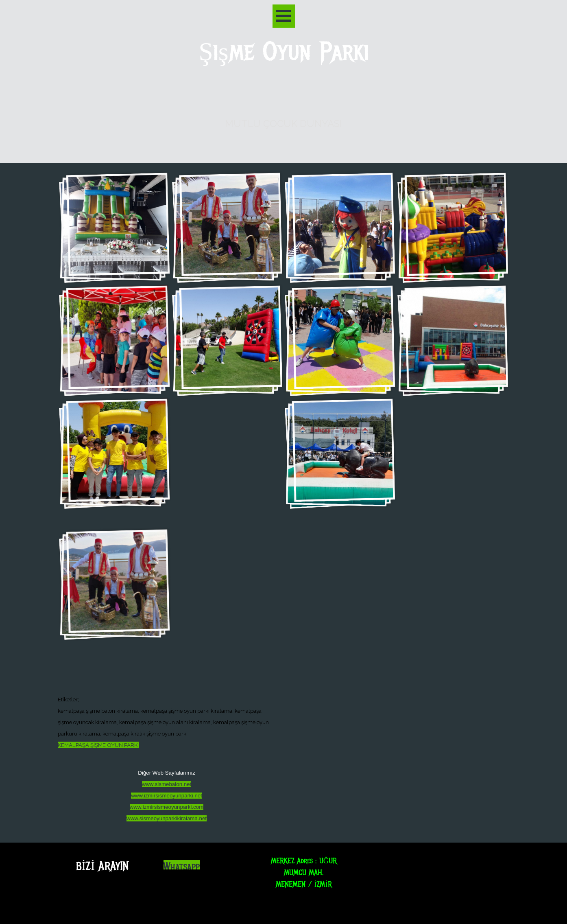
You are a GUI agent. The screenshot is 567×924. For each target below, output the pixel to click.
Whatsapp (182, 867)
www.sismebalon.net (167, 784)
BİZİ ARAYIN (102, 866)
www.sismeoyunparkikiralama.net (167, 818)
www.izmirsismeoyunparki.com (167, 807)
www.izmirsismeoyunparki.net (167, 796)
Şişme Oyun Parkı (284, 52)
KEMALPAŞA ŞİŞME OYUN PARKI (98, 745)
